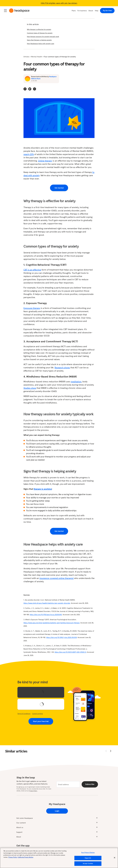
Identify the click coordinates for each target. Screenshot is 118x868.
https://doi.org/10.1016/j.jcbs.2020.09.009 (61, 637)
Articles (26, 57)
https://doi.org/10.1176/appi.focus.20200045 (46, 615)
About (91, 11)
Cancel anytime (38, 714)
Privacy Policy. (33, 791)
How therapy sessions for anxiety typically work (43, 37)
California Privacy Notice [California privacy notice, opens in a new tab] (25, 857)
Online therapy (45, 161)
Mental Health (37, 57)
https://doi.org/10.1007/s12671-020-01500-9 (70, 652)
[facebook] (25, 89)
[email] (68, 784)
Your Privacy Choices (88, 853)
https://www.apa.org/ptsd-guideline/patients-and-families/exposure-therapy (52, 623)
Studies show (30, 388)
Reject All (88, 858)
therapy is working (43, 489)
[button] (35, 89)
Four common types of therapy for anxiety (60, 57)
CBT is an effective (32, 270)
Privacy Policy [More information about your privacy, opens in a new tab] (13, 857)
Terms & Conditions (24, 714)
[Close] (115, 858)
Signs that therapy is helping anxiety (39, 40)
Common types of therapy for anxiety (40, 33)
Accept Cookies (88, 864)
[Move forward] (111, 751)
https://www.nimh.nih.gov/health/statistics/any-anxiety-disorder (47, 603)
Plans (74, 11)
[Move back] (106, 751)
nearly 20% (29, 154)
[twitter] (30, 89)
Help (97, 11)
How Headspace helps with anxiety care (41, 44)
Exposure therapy (32, 308)
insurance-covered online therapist (57, 578)
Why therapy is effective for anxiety (39, 29)
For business (82, 11)
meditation (76, 382)
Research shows (62, 368)
